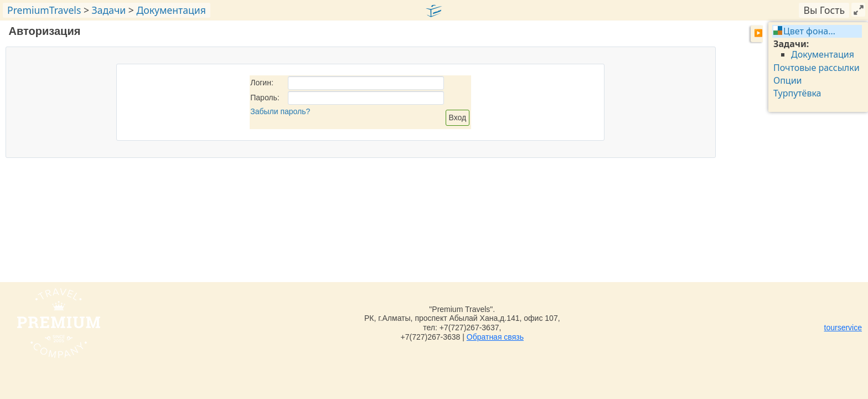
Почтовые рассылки (817, 68)
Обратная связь (495, 337)
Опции (788, 80)
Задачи (109, 10)
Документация (171, 10)
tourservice (843, 328)
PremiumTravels (44, 10)
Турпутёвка (797, 93)
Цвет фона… (809, 31)
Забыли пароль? (280, 111)
